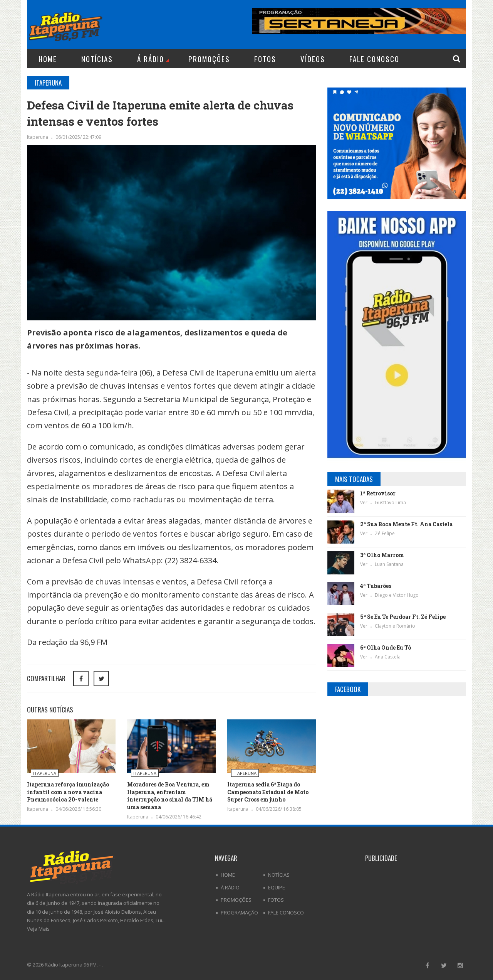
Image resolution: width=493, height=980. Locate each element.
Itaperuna (38, 137)
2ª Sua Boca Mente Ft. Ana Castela (406, 524)
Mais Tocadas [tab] (354, 479)
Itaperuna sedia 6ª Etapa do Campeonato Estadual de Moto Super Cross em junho (268, 792)
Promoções (209, 59)
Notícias (97, 59)
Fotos (265, 59)
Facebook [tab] (348, 689)
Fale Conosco (374, 59)
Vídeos (313, 59)
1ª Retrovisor (378, 493)
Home (48, 59)
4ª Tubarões (376, 586)
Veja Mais (38, 929)
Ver (364, 503)
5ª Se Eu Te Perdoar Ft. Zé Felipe (403, 617)
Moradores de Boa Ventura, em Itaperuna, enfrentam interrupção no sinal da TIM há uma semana (170, 796)
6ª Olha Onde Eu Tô (386, 647)
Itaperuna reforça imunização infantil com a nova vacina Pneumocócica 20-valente (68, 792)
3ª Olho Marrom (382, 555)
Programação (239, 913)
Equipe (277, 887)
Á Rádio (153, 59)
